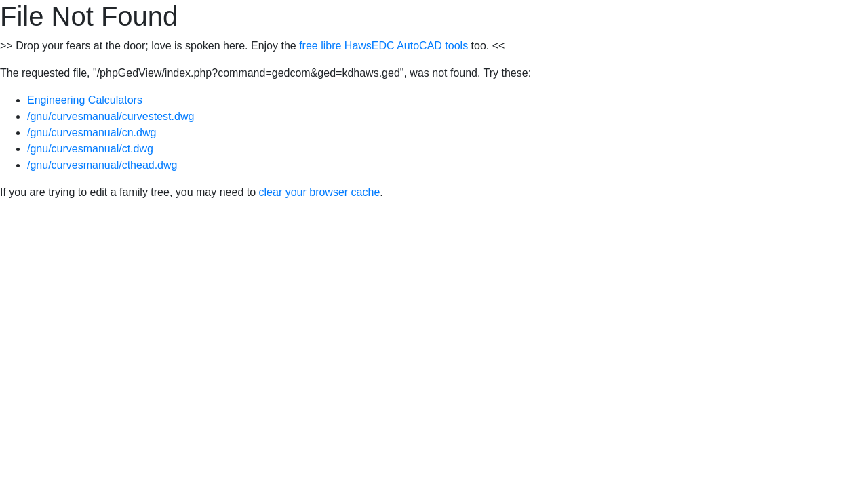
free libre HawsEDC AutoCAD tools (383, 46)
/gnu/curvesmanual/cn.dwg (92, 133)
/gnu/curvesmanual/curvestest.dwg (111, 116)
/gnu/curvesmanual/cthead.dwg (102, 165)
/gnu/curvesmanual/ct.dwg (90, 149)
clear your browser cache (320, 192)
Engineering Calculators (85, 100)
